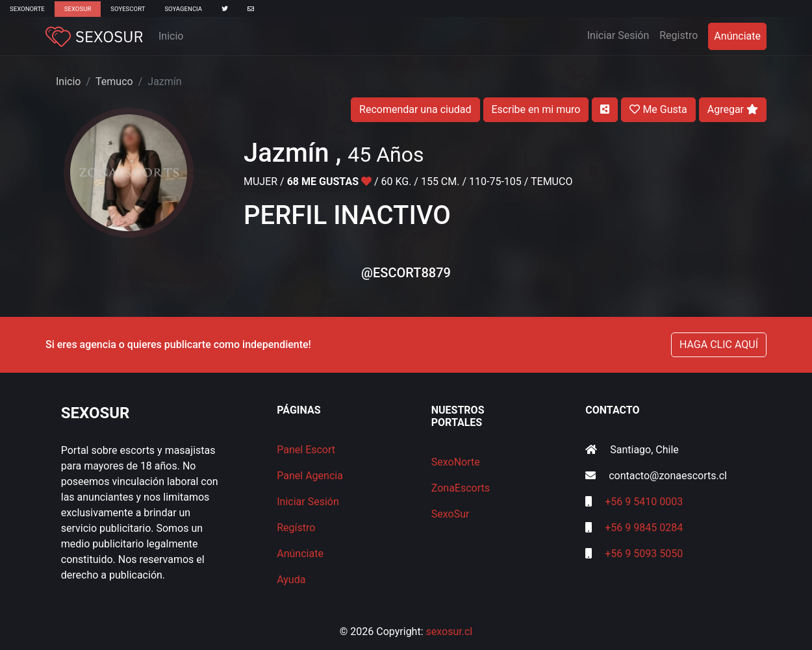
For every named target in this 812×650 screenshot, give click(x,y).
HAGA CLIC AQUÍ (719, 344)
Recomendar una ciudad (415, 109)
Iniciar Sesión (621, 34)
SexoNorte (27, 9)
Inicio (171, 36)
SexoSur (78, 9)
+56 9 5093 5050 (644, 554)
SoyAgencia (183, 9)
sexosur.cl (450, 631)
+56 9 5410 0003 (644, 502)
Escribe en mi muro (536, 109)
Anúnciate (737, 36)
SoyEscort (128, 9)
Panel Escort (306, 450)
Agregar (733, 109)
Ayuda (291, 580)
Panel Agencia (310, 476)
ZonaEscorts (461, 488)
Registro (679, 35)
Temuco (114, 81)
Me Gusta (658, 109)
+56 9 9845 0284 (644, 528)
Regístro (296, 528)
